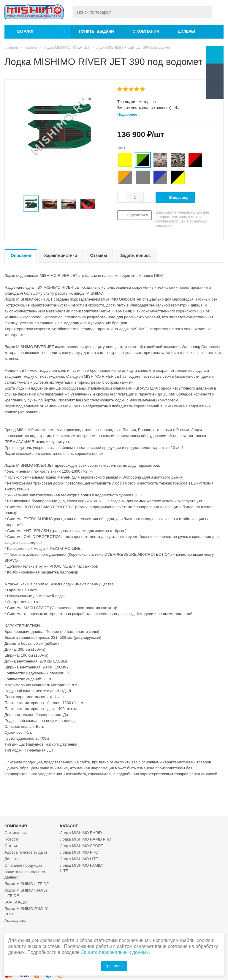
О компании (146, 31)
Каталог (26, 31)
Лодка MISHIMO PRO (79, 852)
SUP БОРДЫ (16, 902)
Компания (16, 826)
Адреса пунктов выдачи (26, 852)
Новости (12, 839)
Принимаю (114, 966)
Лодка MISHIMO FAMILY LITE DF (26, 893)
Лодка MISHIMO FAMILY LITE (82, 868)
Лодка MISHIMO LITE (79, 859)
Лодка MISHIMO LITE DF (27, 884)
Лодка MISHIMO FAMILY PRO (26, 911)
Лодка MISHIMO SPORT (82, 846)
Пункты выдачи (96, 31)
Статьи (11, 846)
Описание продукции (23, 865)
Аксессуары (15, 921)
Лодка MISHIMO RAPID (81, 833)
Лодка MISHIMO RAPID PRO (86, 839)
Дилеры (186, 31)
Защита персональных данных (25, 875)
